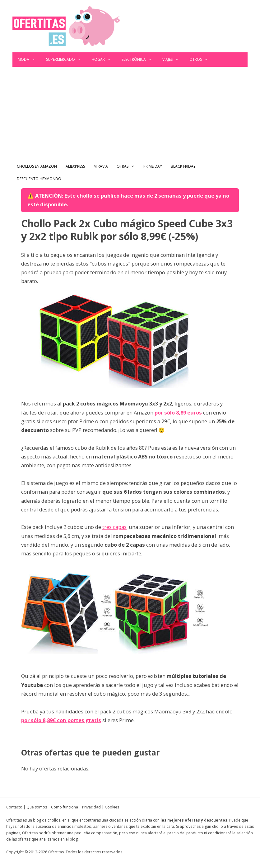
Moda (29, 60)
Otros (201, 60)
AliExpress (75, 166)
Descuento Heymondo (39, 179)
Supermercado (66, 60)
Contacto (14, 807)
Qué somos (37, 807)
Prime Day (153, 166)
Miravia (101, 166)
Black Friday (183, 166)
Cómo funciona (65, 807)
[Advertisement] (130, 113)
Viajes (173, 60)
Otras (128, 166)
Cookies (112, 807)
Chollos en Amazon (37, 166)
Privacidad (91, 807)
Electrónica (139, 60)
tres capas (114, 527)
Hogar (104, 60)
